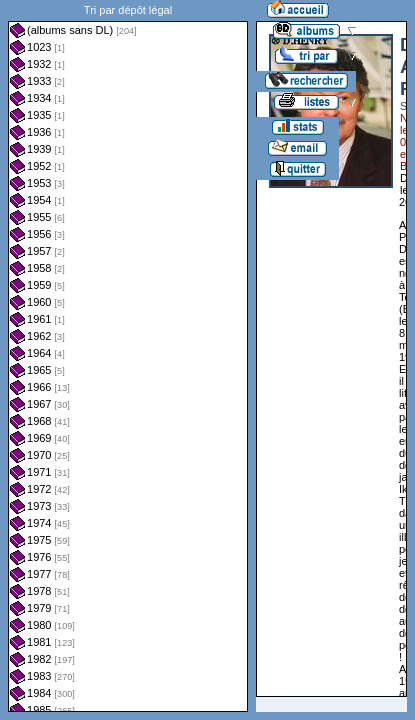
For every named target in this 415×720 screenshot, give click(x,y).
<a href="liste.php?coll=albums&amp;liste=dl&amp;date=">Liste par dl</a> (128, 356)
